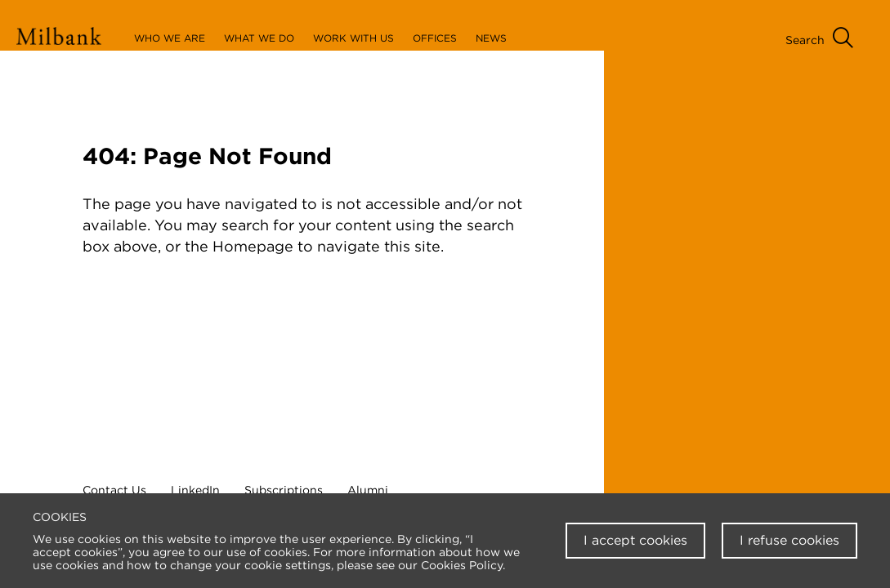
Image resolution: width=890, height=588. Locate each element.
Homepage (253, 246)
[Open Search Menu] (843, 39)
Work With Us (353, 38)
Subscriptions (284, 490)
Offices (435, 38)
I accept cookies (635, 540)
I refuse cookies (789, 540)
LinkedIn (195, 490)
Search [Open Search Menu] (805, 40)
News (491, 38)
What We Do (259, 38)
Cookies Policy (462, 565)
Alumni (368, 490)
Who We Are (170, 38)
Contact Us (114, 490)
